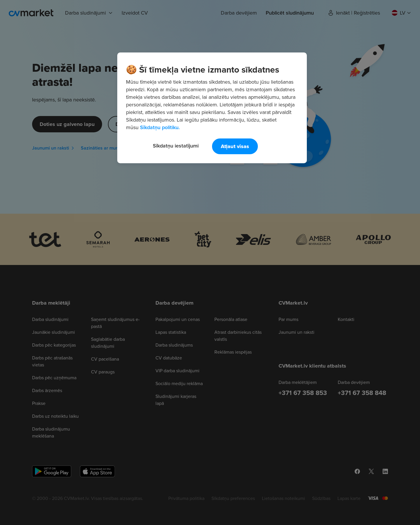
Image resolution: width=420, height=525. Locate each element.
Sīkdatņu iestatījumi (176, 146)
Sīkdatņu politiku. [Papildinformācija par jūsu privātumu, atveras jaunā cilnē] (160, 127)
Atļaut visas (235, 146)
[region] (212, 108)
